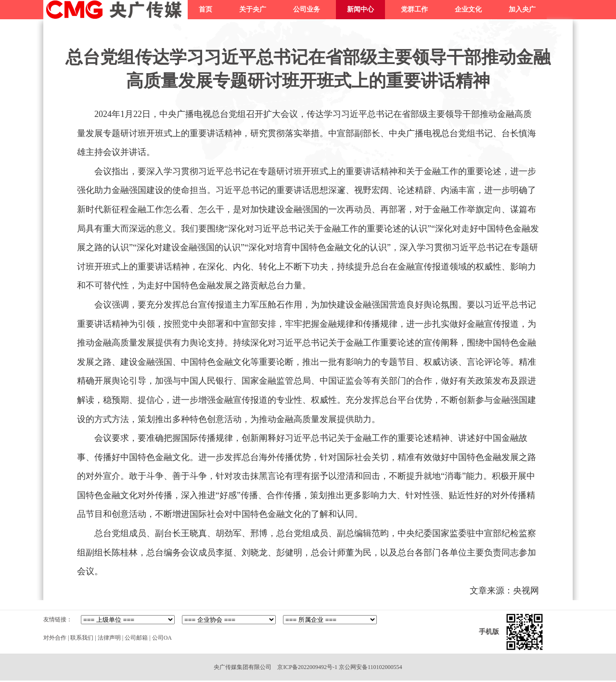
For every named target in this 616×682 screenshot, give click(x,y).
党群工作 (414, 9)
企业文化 (468, 9)
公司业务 (307, 9)
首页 (205, 9)
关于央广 (253, 9)
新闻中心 (360, 9)
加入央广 (522, 9)
